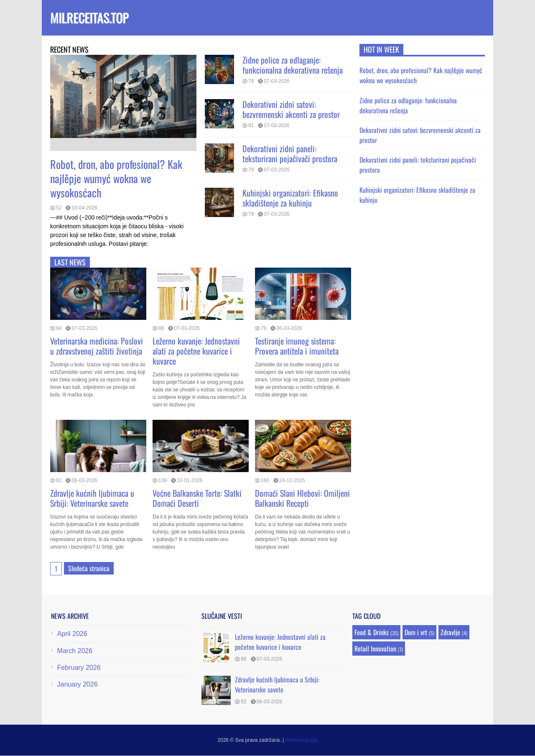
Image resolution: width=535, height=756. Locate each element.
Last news (70, 262)
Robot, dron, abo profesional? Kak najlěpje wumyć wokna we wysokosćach (116, 178)
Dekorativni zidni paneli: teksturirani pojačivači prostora (290, 153)
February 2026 (79, 668)
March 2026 (75, 651)
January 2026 (78, 684)
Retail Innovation (375, 649)
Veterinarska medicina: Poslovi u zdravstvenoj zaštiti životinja (97, 346)
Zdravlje (450, 632)
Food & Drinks (372, 632)
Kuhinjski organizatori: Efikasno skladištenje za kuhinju (290, 198)
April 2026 (72, 634)
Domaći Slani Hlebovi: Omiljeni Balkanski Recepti (302, 498)
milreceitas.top (89, 18)
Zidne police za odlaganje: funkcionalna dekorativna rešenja (293, 65)
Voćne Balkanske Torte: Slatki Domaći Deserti (197, 498)
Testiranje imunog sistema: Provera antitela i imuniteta (297, 346)
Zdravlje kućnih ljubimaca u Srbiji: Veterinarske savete (92, 498)
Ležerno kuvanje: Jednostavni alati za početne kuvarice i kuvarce (196, 351)
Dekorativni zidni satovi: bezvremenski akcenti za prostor (291, 109)
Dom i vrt (416, 632)
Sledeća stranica (89, 568)
